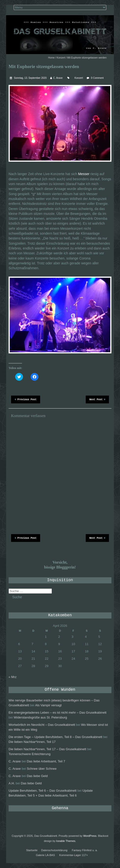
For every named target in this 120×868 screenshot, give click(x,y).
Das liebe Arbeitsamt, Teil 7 (46, 761)
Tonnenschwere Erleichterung (30, 754)
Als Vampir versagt (48, 705)
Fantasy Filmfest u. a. (85, 850)
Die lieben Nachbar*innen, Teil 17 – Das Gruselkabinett (47, 749)
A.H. (12, 783)
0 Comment (97, 78)
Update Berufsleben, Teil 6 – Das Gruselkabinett (42, 791)
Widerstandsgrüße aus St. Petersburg (40, 717)
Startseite (32, 850)
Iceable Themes (66, 841)
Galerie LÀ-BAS (45, 855)
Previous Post (26, 399)
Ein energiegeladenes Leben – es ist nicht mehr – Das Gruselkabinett (58, 713)
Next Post (97, 399)
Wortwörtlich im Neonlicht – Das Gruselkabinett (42, 725)
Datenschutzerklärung (54, 850)
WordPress (90, 836)
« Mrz (13, 677)
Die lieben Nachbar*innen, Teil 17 (32, 742)
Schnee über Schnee (42, 769)
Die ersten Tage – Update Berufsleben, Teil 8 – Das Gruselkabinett (55, 737)
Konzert (61, 58)
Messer (84, 174)
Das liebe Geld (37, 776)
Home (52, 58)
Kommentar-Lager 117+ (73, 855)
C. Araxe (58, 78)
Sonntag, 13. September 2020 (30, 78)
